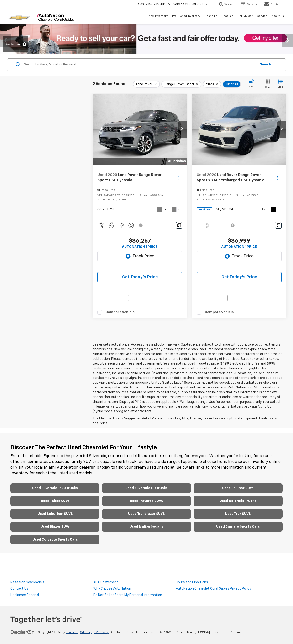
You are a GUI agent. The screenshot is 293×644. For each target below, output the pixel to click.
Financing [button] (211, 16)
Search (265, 64)
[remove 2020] (212, 84)
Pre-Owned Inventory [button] (186, 16)
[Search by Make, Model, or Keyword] (140, 65)
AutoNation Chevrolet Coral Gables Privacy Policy (213, 589)
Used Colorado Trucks (238, 501)
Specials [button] (228, 16)
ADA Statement (106, 582)
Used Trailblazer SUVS (146, 514)
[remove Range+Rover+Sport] (181, 84)
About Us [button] (278, 16)
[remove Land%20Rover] (146, 84)
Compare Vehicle (120, 312)
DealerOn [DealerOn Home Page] (72, 632)
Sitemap (86, 632)
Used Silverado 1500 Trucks (55, 488)
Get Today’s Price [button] (140, 277)
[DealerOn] (23, 632)
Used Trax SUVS (238, 514)
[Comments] (179, 225)
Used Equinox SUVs (238, 488)
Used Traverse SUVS (146, 501)
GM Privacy (101, 632)
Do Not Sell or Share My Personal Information (128, 595)
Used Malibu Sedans (146, 527)
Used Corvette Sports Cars (55, 540)
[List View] (280, 84)
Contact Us (19, 589)
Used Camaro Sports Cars (238, 527)
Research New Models (27, 582)
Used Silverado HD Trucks (146, 488)
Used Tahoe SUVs (55, 501)
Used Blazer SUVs (55, 527)
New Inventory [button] (158, 16)
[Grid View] (267, 84)
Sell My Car (245, 16)
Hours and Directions (192, 582)
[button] (182, 129)
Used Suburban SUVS (55, 514)
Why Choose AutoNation (112, 589)
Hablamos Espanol (25, 595)
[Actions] (178, 178)
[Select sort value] (253, 84)
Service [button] (262, 16)
